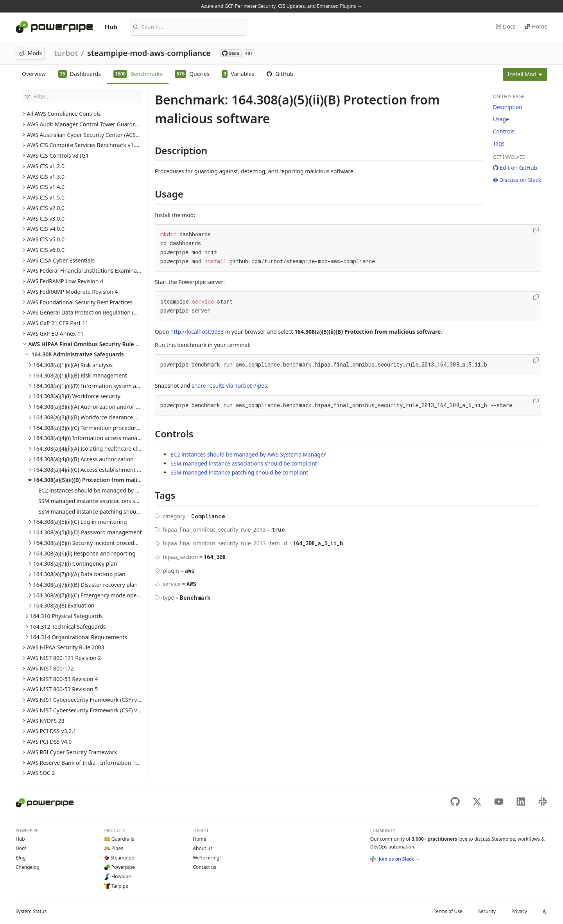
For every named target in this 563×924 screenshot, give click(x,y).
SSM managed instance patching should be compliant (107, 511)
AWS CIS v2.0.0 (46, 208)
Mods (30, 53)
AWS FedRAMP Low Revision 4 (65, 281)
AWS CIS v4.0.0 (46, 229)
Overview (34, 74)
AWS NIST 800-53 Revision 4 (63, 679)
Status (31, 911)
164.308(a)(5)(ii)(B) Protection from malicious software (105, 480)
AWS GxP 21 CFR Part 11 (58, 323)
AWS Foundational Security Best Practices (80, 302)
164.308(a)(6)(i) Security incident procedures (89, 543)
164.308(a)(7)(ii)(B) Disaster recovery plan (85, 585)
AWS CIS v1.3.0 (46, 177)
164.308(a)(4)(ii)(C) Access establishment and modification (107, 470)
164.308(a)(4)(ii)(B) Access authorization (83, 459)
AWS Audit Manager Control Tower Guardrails (85, 124)
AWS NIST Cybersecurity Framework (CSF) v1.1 (86, 700)
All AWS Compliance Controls (64, 114)
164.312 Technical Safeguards (68, 626)
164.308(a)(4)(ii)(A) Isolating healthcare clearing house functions (115, 449)
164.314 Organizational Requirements (79, 637)
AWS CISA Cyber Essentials (61, 260)
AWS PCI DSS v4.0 (49, 742)
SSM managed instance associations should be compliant (112, 501)
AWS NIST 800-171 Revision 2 (64, 658)
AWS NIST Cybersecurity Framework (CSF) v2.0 (86, 710)
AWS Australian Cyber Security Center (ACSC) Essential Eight (103, 135)
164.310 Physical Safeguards (66, 616)
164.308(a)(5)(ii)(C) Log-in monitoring (80, 522)
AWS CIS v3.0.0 (46, 218)
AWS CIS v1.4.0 (46, 187)
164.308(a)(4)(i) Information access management (95, 438)
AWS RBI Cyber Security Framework (72, 752)
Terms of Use (448, 911)
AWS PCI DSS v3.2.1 (52, 731)
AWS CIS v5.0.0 (46, 239)
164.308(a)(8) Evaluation (64, 605)
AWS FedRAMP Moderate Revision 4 (73, 292)
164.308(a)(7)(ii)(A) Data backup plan (79, 574)
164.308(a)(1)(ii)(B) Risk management (80, 375)
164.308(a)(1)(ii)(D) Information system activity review (101, 386)
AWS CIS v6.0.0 (46, 250)
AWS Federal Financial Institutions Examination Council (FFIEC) (107, 271)
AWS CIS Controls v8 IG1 (58, 155)
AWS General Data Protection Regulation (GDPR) (89, 312)
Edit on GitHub (515, 168)
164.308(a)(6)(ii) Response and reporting (84, 553)
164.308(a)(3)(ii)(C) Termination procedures (88, 428)
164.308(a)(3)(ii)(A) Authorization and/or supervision (99, 407)
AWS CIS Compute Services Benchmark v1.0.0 (85, 145)
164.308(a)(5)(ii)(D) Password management (88, 532)
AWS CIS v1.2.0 (46, 166)
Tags (499, 143)
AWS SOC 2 (41, 773)
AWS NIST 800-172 (50, 668)
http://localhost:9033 (197, 332)
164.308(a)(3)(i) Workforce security (77, 396)
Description (508, 107)
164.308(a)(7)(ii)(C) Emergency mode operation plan (99, 595)
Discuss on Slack (517, 180)
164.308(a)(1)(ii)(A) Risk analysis (73, 365)
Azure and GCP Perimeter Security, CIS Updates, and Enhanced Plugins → (281, 6)
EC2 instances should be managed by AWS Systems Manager (116, 490)
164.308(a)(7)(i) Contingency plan (75, 564)
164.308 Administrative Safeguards (77, 354)
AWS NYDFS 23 (46, 721)
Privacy (519, 911)
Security (487, 911)
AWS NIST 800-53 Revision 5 (63, 689)
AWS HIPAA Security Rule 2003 (66, 647)
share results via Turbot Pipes (229, 386)
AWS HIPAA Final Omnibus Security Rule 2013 (88, 344)
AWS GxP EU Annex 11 (55, 333)
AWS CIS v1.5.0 (46, 197)
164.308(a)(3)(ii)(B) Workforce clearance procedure (97, 417)
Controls (504, 131)
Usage (501, 119)
